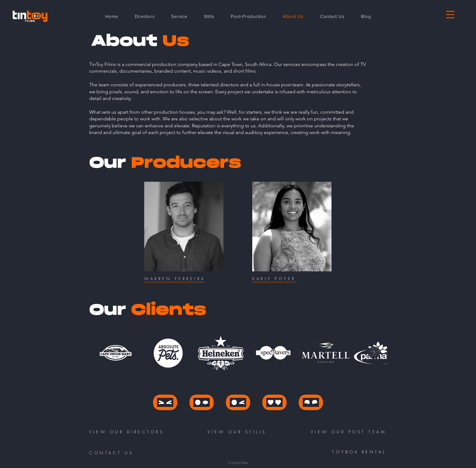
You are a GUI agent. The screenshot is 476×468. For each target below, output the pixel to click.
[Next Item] (374, 353)
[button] (450, 15)
